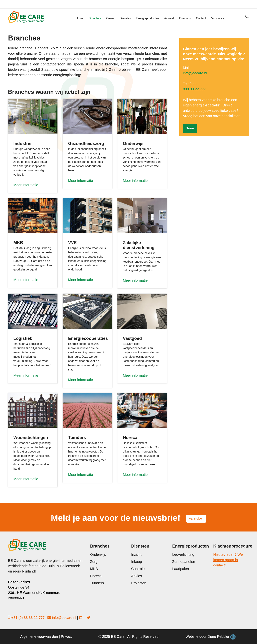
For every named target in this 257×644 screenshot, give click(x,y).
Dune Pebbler (222, 637)
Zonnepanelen (184, 562)
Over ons (185, 18)
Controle (138, 569)
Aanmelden (196, 519)
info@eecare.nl (195, 73)
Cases (110, 18)
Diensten (125, 18)
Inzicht (136, 554)
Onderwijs (98, 554)
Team (190, 128)
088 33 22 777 (194, 89)
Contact (201, 18)
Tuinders (97, 583)
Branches (95, 18)
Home (80, 18)
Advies (137, 576)
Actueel (169, 18)
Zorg (94, 562)
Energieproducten (148, 18)
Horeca (96, 576)
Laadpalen (181, 569)
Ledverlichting (183, 554)
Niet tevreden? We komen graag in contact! (228, 560)
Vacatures (218, 18)
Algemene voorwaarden (39, 637)
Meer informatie (26, 185)
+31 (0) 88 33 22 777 (28, 618)
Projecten (139, 583)
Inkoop (137, 562)
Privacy (67, 637)
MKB (94, 569)
